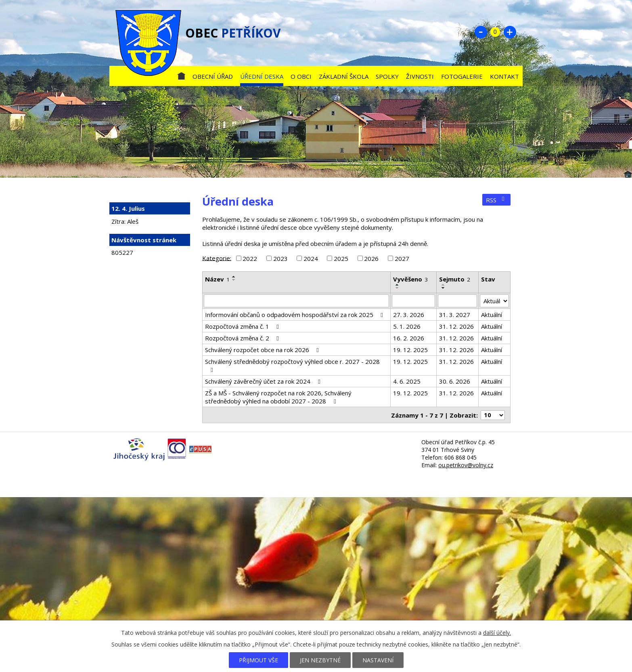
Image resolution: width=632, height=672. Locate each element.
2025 (341, 258)
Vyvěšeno (410, 279)
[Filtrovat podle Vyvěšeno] (413, 301)
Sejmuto (455, 279)
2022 (250, 258)
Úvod (181, 75)
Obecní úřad (213, 76)
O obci (301, 76)
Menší (481, 32)
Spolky (387, 76)
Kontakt (504, 76)
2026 (371, 258)
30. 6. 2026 (455, 381)
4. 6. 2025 (407, 381)
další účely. (497, 633)
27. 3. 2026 (409, 315)
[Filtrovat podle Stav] (494, 301)
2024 (311, 258)
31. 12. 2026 (456, 326)
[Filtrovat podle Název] (296, 301)
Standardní (495, 32)
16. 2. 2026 (409, 338)
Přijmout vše (258, 660)
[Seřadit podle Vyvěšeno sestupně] (398, 288)
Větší (510, 32)
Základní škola (344, 76)
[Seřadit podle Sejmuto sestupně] (444, 288)
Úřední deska (262, 76)
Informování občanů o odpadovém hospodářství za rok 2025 (295, 315)
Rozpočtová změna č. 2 (243, 338)
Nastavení (378, 660)
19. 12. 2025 (410, 350)
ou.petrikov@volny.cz (466, 465)
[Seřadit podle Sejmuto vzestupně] (444, 285)
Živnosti (420, 76)
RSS (496, 200)
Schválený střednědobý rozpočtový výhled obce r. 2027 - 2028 (292, 365)
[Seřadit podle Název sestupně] (234, 280)
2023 (280, 258)
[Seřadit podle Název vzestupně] (234, 277)
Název (217, 279)
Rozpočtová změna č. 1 (243, 326)
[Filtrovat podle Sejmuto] (457, 301)
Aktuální (492, 315)
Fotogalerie (462, 76)
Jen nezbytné (320, 660)
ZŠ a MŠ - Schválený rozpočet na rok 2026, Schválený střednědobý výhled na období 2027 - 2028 (278, 397)
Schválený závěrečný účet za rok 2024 (264, 381)
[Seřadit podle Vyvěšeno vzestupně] (398, 285)
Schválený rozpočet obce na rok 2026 (263, 350)
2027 (402, 258)
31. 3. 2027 (455, 315)
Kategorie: (217, 258)
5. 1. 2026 (407, 326)
